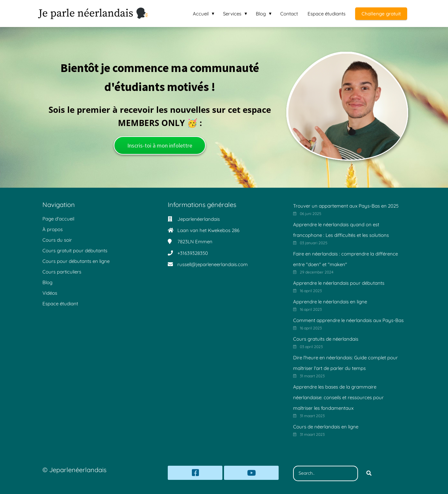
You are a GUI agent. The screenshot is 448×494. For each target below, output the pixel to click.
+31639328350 (193, 253)
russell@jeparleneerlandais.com (213, 264)
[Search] (369, 473)
